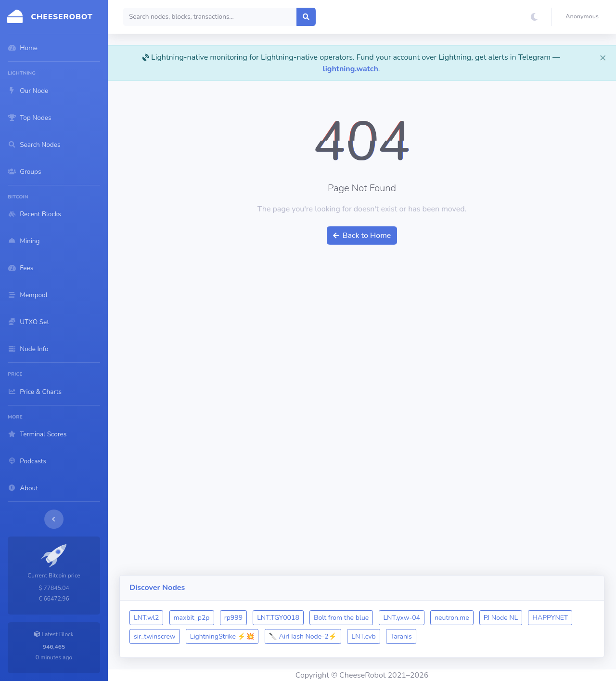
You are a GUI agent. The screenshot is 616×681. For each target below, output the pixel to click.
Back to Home (362, 236)
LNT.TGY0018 (278, 618)
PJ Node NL (501, 618)
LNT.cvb (363, 636)
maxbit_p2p (192, 618)
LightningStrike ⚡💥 (222, 636)
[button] (584, 17)
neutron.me (452, 618)
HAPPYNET (550, 618)
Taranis (401, 636)
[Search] (210, 17)
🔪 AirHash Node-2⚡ (303, 636)
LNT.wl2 (146, 618)
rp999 (233, 618)
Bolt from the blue (341, 618)
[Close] (603, 57)
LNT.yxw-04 (402, 618)
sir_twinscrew (155, 636)
